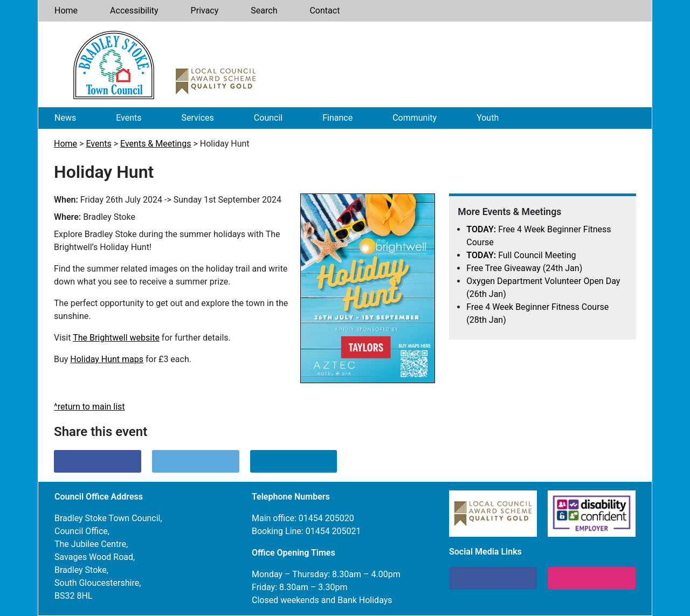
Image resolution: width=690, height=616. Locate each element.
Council (268, 118)
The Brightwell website (116, 338)
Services (198, 118)
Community (415, 118)
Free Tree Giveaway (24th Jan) (524, 268)
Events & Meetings (156, 144)
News (65, 118)
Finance (337, 118)
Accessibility (134, 11)
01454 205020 (326, 518)
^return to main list (89, 407)
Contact (325, 11)
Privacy (205, 11)
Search (264, 11)
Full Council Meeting (521, 255)
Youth (488, 118)
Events (129, 118)
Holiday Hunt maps (107, 359)
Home (66, 11)
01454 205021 (333, 531)
